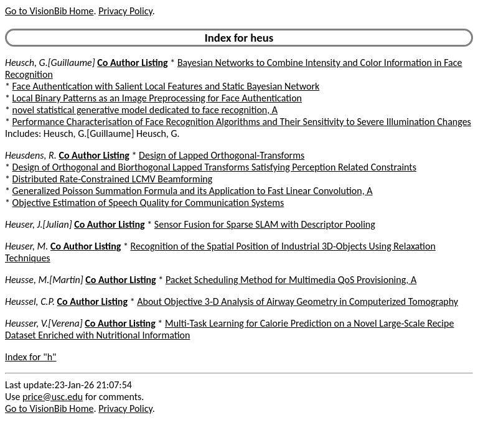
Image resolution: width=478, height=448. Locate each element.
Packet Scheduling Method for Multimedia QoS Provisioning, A (291, 280)
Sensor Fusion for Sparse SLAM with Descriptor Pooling (265, 224)
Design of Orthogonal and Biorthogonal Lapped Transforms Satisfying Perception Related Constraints (214, 167)
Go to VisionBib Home (49, 11)
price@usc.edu (53, 397)
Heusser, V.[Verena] (44, 323)
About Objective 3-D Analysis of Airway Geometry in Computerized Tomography (298, 301)
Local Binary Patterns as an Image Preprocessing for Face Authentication (157, 98)
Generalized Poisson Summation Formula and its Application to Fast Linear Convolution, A (193, 191)
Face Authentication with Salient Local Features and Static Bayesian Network (166, 86)
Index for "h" (31, 357)
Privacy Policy (125, 11)
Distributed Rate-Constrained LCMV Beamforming (113, 179)
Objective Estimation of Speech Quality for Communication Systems (148, 203)
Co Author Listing (132, 63)
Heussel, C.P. (30, 301)
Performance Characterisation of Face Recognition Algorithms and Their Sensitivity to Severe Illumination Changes (242, 122)
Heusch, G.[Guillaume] (50, 63)
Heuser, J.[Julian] (39, 224)
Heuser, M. (26, 246)
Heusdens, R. (31, 155)
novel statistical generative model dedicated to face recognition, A (145, 110)
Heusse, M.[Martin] (44, 280)
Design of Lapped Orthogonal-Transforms (222, 155)
